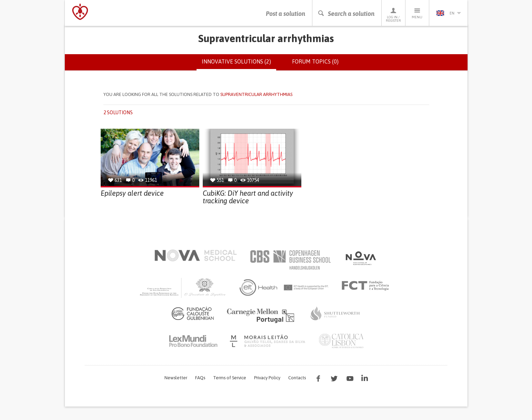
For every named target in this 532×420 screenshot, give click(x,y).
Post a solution (285, 14)
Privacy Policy (267, 378)
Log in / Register (393, 15)
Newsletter (176, 378)
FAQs (200, 378)
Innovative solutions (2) (239, 64)
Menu (417, 13)
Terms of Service (230, 378)
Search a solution (346, 14)
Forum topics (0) (315, 61)
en (449, 13)
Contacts (297, 378)
